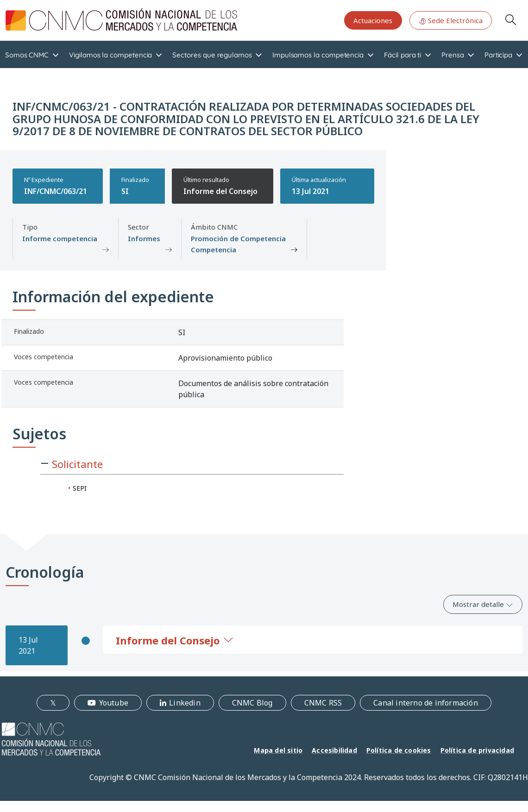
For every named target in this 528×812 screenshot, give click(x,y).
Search (510, 19)
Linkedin (185, 703)
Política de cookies (399, 750)
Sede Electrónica (451, 20)
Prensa (453, 55)
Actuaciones (373, 20)
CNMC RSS (323, 703)
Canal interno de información (426, 703)
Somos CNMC (27, 55)
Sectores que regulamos (212, 55)
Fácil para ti (402, 55)
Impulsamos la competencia (318, 55)
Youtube (114, 703)
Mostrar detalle (483, 604)
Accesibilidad (334, 750)
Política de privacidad (477, 750)
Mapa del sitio (278, 750)
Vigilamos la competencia (110, 55)
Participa (498, 55)
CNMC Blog (252, 703)
